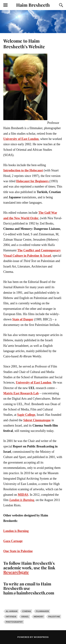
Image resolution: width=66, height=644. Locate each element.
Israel (25, 616)
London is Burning (22, 500)
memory (39, 616)
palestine (54, 616)
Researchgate (16, 572)
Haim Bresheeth (33, 5)
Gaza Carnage (13, 541)
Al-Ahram (12, 611)
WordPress (41, 637)
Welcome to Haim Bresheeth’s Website (24, 44)
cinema (27, 611)
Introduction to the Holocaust (23, 170)
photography (14, 622)
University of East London (21, 139)
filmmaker (42, 611)
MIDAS (23, 495)
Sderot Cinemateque (37, 420)
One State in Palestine (18, 551)
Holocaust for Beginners (33, 181)
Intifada (11, 616)
